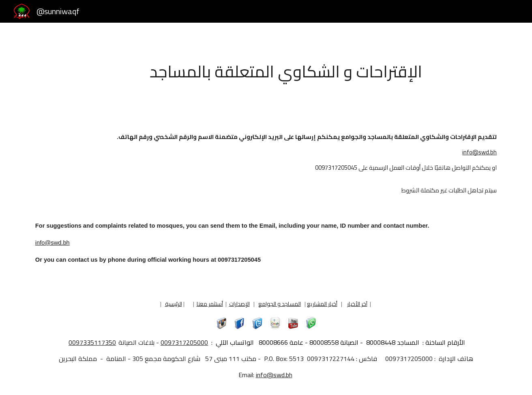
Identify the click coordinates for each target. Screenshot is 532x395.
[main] (286, 71)
